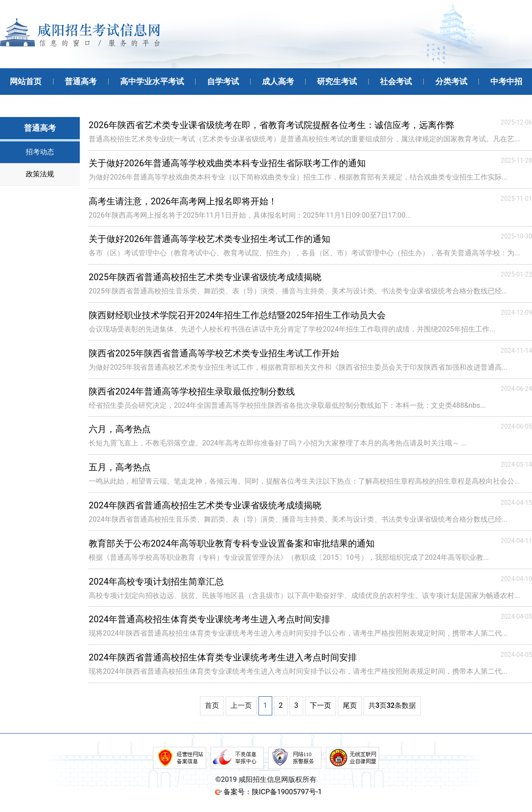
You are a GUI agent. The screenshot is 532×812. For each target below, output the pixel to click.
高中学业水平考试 (152, 81)
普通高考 (81, 81)
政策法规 (40, 174)
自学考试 (223, 81)
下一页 (321, 705)
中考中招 (506, 81)
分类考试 (451, 81)
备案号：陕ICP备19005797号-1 (273, 792)
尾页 (350, 705)
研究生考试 (337, 81)
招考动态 (40, 152)
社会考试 (396, 81)
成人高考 (278, 81)
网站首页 (26, 81)
